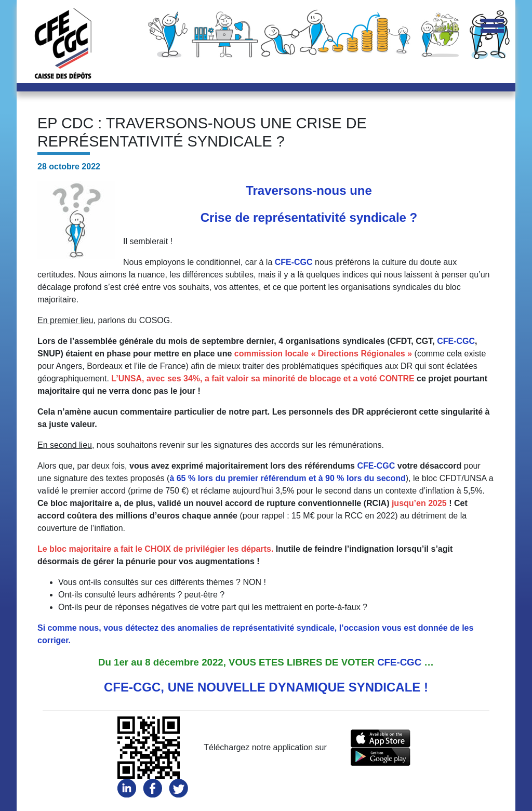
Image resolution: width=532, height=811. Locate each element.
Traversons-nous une (309, 190)
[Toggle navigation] (492, 26)
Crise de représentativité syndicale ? (309, 217)
